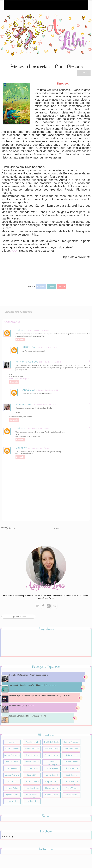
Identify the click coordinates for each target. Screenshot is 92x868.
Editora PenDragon (53, 763)
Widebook (32, 801)
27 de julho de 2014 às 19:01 (39, 330)
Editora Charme (71, 749)
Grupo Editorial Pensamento (52, 783)
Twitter (52, 287)
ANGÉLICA (29, 347)
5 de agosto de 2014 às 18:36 (39, 448)
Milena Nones (24, 404)
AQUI (14, 251)
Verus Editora (71, 795)
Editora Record (12, 768)
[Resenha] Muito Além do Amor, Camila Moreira (29, 675)
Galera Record (52, 775)
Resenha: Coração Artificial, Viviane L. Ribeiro (27, 716)
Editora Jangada (52, 755)
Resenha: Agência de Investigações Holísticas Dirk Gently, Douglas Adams (39, 695)
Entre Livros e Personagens (19, 379)
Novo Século (71, 788)
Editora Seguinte (52, 768)
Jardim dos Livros (32, 788)
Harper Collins (12, 788)
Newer (4, 528)
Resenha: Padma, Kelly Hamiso (21, 706)
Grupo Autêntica (32, 782)
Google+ (62, 287)
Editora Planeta (71, 762)
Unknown (21, 330)
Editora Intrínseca (32, 755)
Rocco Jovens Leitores (32, 796)
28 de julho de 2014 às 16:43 (50, 362)
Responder (20, 339)
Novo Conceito (52, 788)
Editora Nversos (32, 762)
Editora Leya (71, 755)
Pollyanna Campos (27, 362)
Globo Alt (12, 782)
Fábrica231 (32, 775)
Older (13, 529)
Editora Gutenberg (12, 755)
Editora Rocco (32, 768)
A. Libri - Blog (8, 837)
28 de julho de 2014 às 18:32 (47, 390)
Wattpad (12, 801)
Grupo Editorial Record (71, 783)
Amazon (12, 742)
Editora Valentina (12, 775)
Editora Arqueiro (71, 742)
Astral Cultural (32, 742)
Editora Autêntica (12, 749)
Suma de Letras (52, 795)
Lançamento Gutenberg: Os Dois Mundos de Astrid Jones (32, 685)
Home (56, 529)
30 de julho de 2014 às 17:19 (45, 405)
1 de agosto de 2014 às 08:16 (39, 429)
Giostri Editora (71, 775)
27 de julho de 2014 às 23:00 (47, 348)
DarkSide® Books (52, 742)
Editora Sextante (71, 768)
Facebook (41, 287)
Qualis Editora (12, 795)
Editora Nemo (12, 762)
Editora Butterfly (52, 749)
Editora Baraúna (32, 749)
